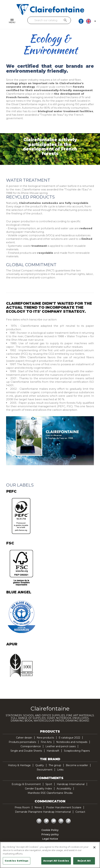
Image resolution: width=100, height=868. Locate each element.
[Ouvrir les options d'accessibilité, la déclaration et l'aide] (81, 21)
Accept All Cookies (56, 861)
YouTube (54, 821)
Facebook (39, 821)
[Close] (94, 847)
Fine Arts (46, 742)
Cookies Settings (17, 861)
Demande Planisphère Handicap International (43, 812)
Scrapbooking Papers (77, 751)
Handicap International (71, 784)
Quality (40, 765)
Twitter (46, 821)
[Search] (49, 20)
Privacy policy (50, 834)
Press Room (22, 807)
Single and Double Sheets (26, 751)
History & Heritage (19, 765)
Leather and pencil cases (61, 746)
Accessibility (64, 789)
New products (45, 738)
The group (55, 765)
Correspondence (31, 746)
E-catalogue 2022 (69, 738)
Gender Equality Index (38, 789)
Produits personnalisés (22, 742)
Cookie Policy (50, 830)
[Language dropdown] (92, 21)
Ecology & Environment (26, 784)
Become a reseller (77, 765)
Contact (80, 812)
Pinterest (61, 821)
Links (60, 770)
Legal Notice (50, 839)
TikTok (68, 821)
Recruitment (45, 770)
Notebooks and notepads (72, 742)
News (38, 807)
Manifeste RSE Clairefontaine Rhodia (50, 793)
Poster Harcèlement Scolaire (64, 807)
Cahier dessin (24, 738)
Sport (49, 784)
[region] (50, 855)
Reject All (84, 861)
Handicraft (53, 751)
